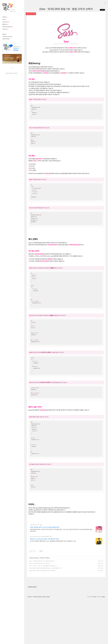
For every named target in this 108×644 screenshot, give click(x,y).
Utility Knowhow (8, 27)
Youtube (44, 597)
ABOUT (4, 34)
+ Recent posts (32, 587)
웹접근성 (5, 24)
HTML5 (5, 17)
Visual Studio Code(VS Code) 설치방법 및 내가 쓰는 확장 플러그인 (45, 568)
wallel (103, 597)
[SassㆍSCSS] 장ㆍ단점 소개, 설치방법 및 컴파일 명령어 (42, 566)
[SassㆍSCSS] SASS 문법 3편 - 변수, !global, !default (41, 561)
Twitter (35, 597)
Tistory (94, 597)
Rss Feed (30, 597)
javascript (6, 22)
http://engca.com (35, 525)
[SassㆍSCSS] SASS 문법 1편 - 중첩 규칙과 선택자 (66, 9)
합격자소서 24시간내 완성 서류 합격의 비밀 (44, 539)
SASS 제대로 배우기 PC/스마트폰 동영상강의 (45, 527)
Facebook (39, 597)
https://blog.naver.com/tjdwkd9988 (40, 536)
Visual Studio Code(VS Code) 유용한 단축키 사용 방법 (42, 570)
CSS (4, 19)
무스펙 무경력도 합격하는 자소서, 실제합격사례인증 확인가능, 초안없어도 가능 (53, 541)
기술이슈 (5, 29)
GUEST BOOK (6, 39)
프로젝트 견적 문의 (7, 37)
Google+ (48, 597)
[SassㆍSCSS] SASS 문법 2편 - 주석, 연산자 (39, 563)
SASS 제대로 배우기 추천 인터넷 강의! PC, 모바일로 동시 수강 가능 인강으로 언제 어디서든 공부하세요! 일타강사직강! (61, 530)
